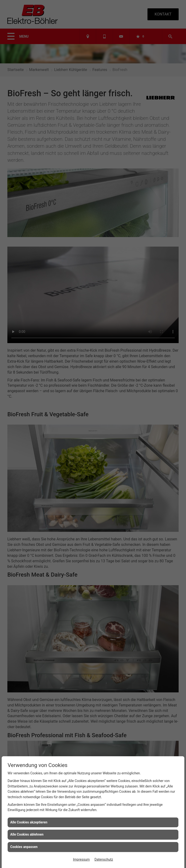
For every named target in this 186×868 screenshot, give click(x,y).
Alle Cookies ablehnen (27, 834)
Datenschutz (104, 859)
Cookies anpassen (24, 847)
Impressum (81, 859)
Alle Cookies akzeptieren (29, 822)
